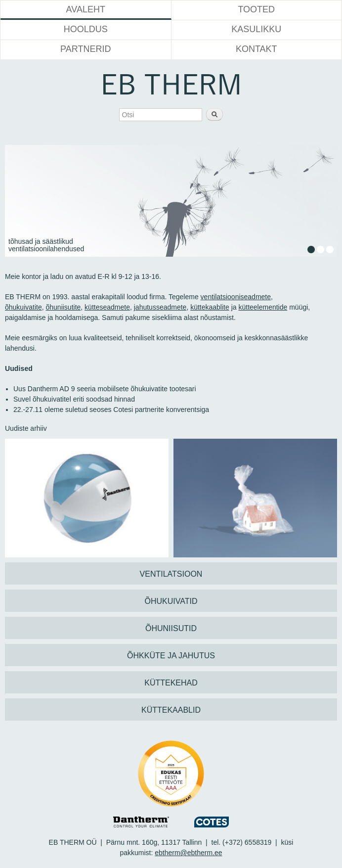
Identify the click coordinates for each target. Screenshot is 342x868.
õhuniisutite (64, 307)
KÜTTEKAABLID (171, 710)
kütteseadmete (107, 307)
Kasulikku (256, 29)
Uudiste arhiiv (26, 428)
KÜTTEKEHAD (171, 683)
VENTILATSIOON (171, 574)
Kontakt (256, 49)
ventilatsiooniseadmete (236, 297)
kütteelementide (263, 307)
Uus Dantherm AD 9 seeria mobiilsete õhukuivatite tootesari (105, 389)
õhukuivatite (23, 307)
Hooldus (86, 29)
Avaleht (86, 9)
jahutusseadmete (160, 307)
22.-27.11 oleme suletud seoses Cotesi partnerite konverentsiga (111, 410)
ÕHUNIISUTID (171, 628)
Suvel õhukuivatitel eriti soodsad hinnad (74, 399)
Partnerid (85, 49)
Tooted (256, 9)
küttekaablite (210, 307)
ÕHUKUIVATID (171, 601)
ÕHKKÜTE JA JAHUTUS (171, 656)
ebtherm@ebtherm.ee (188, 853)
